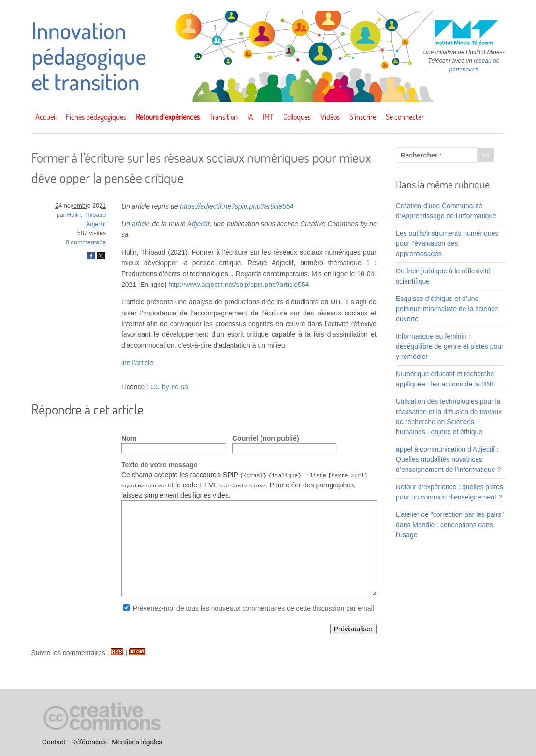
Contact (54, 742)
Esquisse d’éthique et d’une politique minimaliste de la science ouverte (447, 309)
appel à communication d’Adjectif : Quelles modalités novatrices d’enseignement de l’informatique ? (448, 459)
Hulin (74, 215)
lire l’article (137, 363)
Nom (129, 438)
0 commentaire (86, 242)
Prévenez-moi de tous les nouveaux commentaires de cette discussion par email (254, 608)
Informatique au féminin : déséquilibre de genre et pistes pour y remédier (450, 346)
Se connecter (405, 117)
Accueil (46, 117)
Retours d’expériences (168, 117)
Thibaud (95, 215)
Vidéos (330, 117)
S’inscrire (363, 117)
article (141, 224)
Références (88, 742)
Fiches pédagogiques (96, 117)
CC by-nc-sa (169, 387)
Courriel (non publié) (266, 438)
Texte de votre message (159, 465)
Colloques (297, 117)
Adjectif (96, 224)
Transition (224, 117)
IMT (268, 117)
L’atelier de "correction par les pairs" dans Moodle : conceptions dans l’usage (450, 525)
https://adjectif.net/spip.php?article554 (237, 206)
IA (250, 117)
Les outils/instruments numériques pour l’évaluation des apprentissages (447, 243)
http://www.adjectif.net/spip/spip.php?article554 (239, 285)
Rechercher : (421, 155)
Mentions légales (137, 742)
